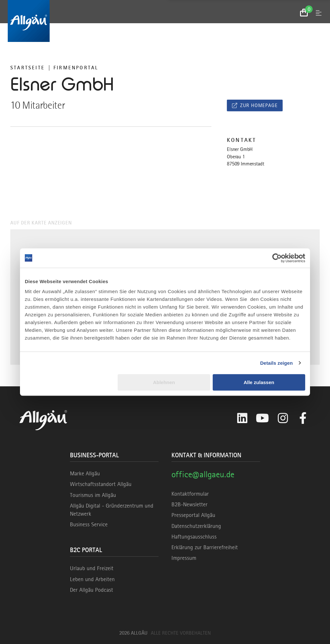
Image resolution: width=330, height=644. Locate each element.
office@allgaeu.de (203, 474)
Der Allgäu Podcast (92, 590)
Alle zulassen (259, 382)
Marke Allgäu (85, 473)
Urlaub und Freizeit (92, 568)
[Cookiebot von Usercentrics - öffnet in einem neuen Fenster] (277, 258)
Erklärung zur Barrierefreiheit (205, 547)
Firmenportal (76, 68)
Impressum (184, 558)
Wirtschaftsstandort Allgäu (101, 484)
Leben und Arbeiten (92, 579)
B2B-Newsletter (189, 504)
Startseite (28, 68)
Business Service (89, 524)
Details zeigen (276, 363)
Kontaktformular (190, 494)
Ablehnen (164, 382)
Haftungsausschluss (194, 537)
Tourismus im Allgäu (93, 495)
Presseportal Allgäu (193, 515)
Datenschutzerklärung (196, 526)
